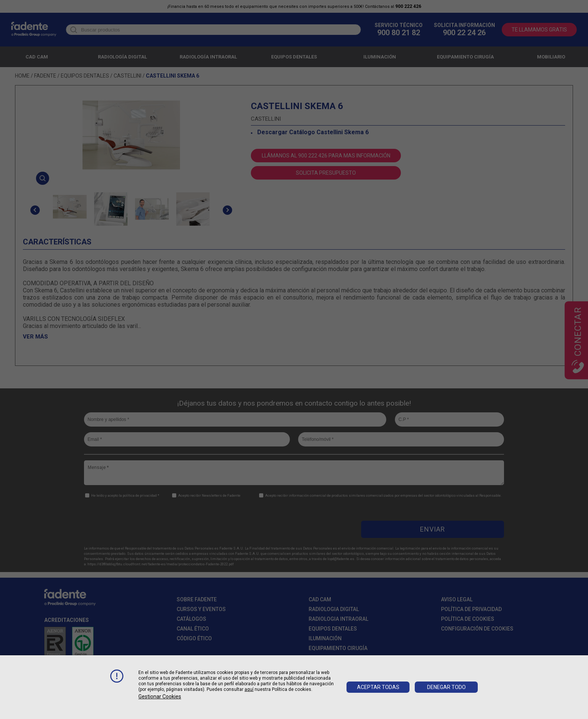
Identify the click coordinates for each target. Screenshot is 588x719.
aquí (249, 689)
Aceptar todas (378, 687)
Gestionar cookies (160, 697)
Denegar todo (446, 687)
